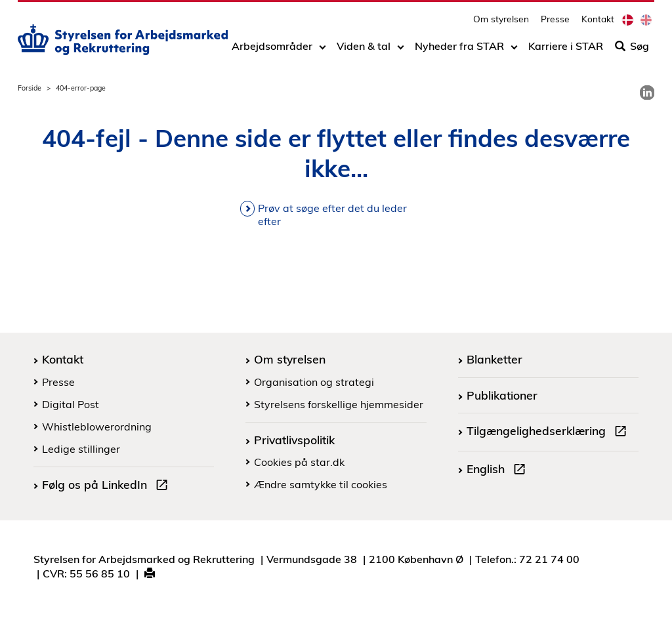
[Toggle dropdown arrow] (323, 51)
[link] (647, 93)
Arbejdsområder (272, 51)
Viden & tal (364, 51)
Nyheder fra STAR (459, 51)
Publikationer (502, 395)
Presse (555, 23)
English (499, 470)
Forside (30, 88)
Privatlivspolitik (294, 440)
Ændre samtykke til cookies (321, 484)
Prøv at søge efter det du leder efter (332, 215)
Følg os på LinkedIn (108, 486)
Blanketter (494, 359)
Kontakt (598, 23)
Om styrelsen (501, 23)
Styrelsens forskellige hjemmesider (339, 404)
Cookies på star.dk (299, 462)
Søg (632, 51)
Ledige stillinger (81, 449)
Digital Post (71, 404)
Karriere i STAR (566, 51)
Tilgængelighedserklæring (549, 432)
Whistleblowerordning (97, 427)
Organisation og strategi (314, 382)
